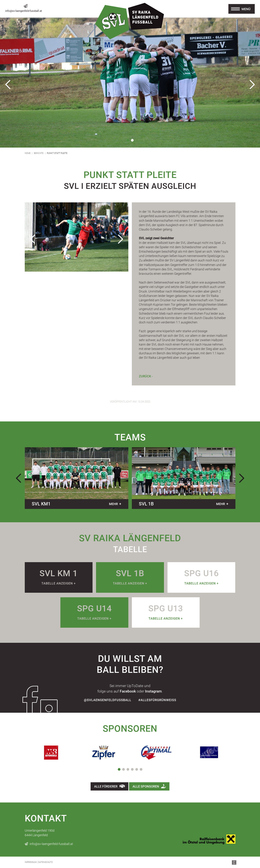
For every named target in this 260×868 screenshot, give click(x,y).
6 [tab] (141, 769)
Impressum (31, 862)
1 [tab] (128, 140)
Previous (8, 84)
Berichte (39, 153)
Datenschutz (45, 862)
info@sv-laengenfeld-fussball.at (24, 11)
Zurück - (146, 376)
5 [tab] (137, 769)
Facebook (128, 691)
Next (252, 84)
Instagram (153, 691)
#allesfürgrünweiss (157, 700)
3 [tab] (128, 769)
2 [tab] (132, 140)
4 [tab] (132, 769)
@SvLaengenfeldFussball (108, 700)
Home (28, 153)
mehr (113, 504)
